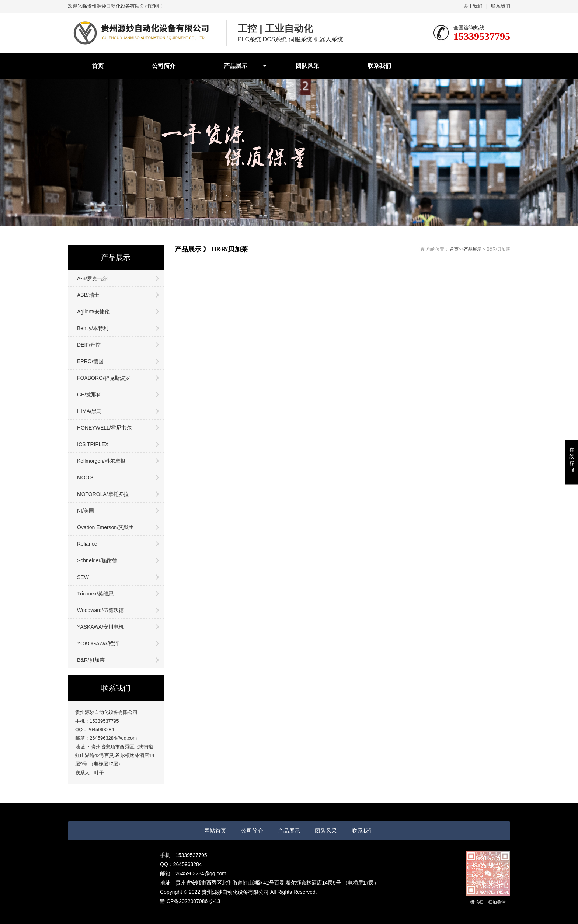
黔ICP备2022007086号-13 (190, 901)
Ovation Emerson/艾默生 (105, 527)
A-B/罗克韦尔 (92, 278)
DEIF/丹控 (89, 345)
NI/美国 (86, 511)
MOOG (85, 477)
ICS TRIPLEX (93, 444)
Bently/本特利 (93, 328)
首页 (98, 66)
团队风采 (307, 66)
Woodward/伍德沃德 (100, 610)
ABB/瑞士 (88, 295)
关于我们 (473, 6)
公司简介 (164, 66)
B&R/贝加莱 (91, 660)
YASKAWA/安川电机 (100, 627)
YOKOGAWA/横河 (98, 643)
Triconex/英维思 (95, 594)
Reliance (87, 544)
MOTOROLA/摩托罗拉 (103, 494)
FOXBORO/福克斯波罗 (104, 378)
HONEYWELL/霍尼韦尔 (104, 428)
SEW (83, 577)
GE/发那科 (89, 395)
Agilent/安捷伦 (93, 312)
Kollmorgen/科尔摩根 (101, 461)
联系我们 (501, 6)
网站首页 (215, 831)
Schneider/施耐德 (97, 560)
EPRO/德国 (90, 361)
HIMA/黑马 (89, 411)
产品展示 (236, 66)
